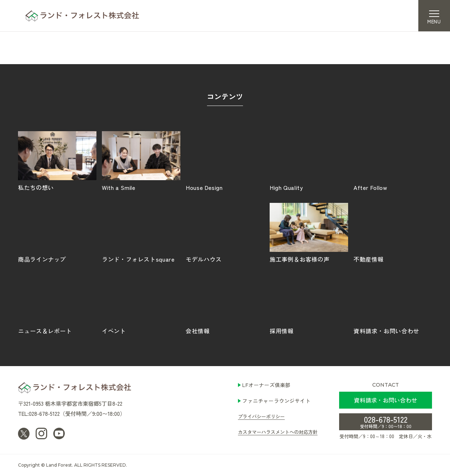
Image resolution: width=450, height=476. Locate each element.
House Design (225, 161)
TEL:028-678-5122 (39, 413)
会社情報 (225, 304)
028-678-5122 (386, 421)
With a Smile (141, 161)
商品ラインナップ (57, 232)
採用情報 (309, 304)
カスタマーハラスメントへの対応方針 (278, 432)
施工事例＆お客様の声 (309, 232)
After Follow (393, 161)
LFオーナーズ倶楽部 (266, 385)
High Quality (309, 161)
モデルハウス (225, 232)
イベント (141, 304)
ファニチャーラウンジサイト (276, 401)
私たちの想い (57, 161)
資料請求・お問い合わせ (393, 304)
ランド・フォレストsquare (141, 232)
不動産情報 (393, 232)
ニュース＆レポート (57, 304)
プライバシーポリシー (261, 416)
